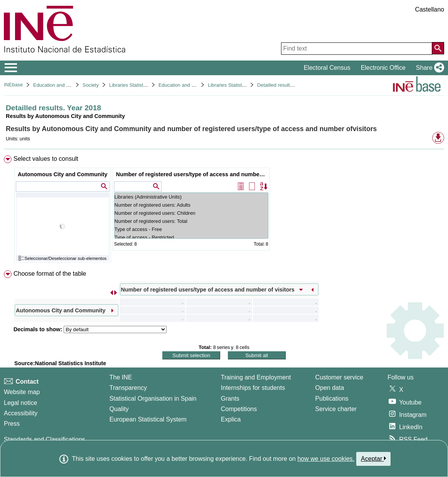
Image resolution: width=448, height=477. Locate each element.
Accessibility (21, 413)
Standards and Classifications (45, 439)
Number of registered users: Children (191, 213)
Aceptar (373, 458)
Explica (231, 419)
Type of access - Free (191, 229)
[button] (429, 68)
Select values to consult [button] (46, 159)
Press (12, 424)
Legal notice (20, 403)
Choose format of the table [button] (50, 274)
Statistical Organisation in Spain (153, 399)
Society (91, 85)
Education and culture (57, 85)
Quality (119, 409)
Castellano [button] (429, 9)
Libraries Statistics (129, 85)
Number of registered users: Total (191, 221)
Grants (230, 399)
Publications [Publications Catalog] (332, 399)
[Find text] (357, 49)
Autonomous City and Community (63, 174)
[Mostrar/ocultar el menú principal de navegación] (11, 68)
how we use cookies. (326, 459)
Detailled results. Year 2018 (287, 85)
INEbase (13, 85)
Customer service (339, 377)
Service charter (336, 409)
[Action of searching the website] (438, 48)
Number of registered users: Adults (191, 205)
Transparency (128, 388)
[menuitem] (224, 211)
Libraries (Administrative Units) (191, 197)
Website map (22, 392)
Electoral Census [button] (327, 68)
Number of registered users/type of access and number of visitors (192, 174)
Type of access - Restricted (191, 237)
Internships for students (253, 388)
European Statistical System (148, 419)
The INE (121, 377)
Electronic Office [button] (383, 68)
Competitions (239, 409)
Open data (330, 388)
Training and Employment (256, 377)
